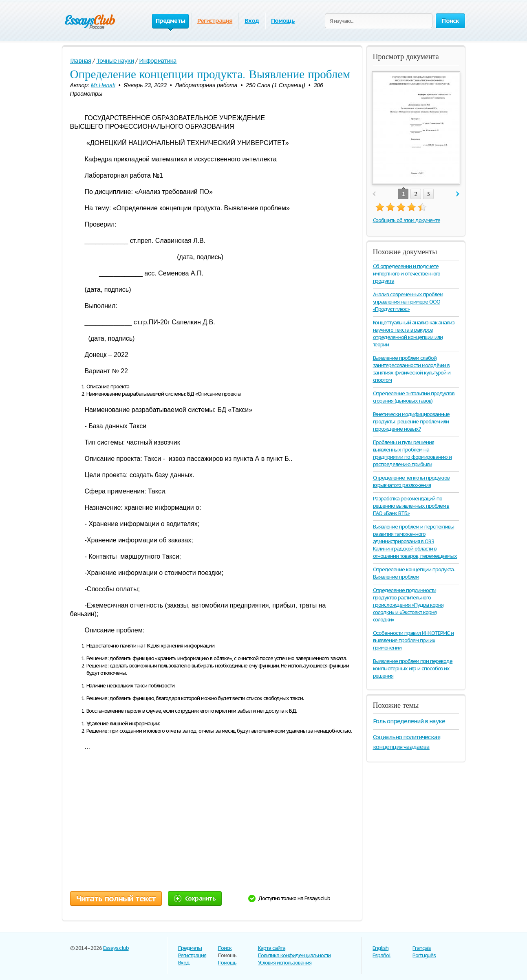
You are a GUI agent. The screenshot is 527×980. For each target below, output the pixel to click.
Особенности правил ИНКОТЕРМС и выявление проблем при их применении (413, 640)
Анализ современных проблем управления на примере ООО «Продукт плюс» (408, 302)
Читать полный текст (116, 899)
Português (424, 955)
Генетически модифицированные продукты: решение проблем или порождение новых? (411, 422)
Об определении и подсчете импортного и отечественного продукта (407, 274)
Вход (252, 21)
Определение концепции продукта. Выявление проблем (414, 573)
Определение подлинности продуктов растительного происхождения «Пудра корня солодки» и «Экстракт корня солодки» (408, 605)
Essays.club (116, 948)
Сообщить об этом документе (407, 220)
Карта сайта (272, 948)
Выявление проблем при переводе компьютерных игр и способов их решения (413, 668)
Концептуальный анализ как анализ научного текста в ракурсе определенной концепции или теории (414, 334)
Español (381, 955)
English (380, 948)
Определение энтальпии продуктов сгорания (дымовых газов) (414, 397)
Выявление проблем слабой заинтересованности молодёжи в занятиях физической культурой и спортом (412, 369)
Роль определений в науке (409, 721)
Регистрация (215, 21)
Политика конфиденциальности (294, 955)
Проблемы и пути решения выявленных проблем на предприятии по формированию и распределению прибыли (412, 453)
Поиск (225, 948)
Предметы (190, 948)
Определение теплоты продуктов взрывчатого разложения (411, 481)
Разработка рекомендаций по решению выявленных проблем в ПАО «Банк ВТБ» (411, 506)
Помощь (283, 21)
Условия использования (285, 963)
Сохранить (195, 898)
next (458, 194)
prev (374, 194)
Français (422, 948)
